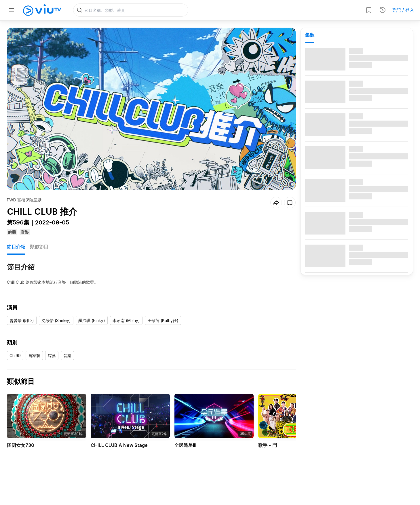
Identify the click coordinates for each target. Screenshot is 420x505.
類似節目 (39, 238)
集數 (310, 35)
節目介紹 (16, 238)
